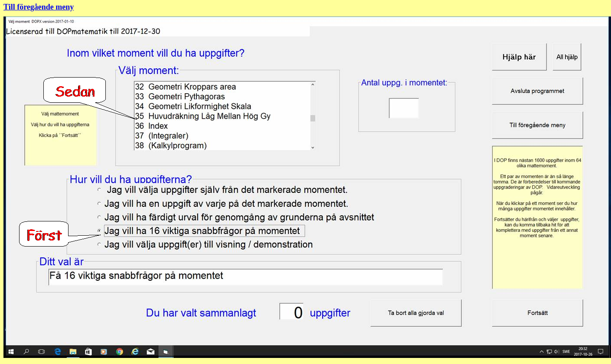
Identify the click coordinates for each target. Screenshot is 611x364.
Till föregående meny (39, 7)
